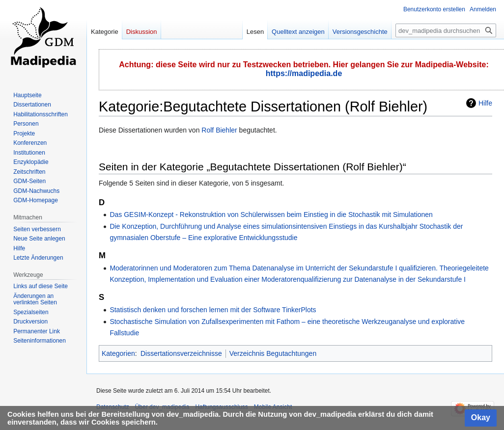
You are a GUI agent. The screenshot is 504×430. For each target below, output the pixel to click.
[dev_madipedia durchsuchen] (446, 30)
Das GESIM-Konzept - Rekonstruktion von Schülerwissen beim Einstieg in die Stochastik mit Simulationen (271, 215)
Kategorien (118, 353)
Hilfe (485, 103)
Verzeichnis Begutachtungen (273, 353)
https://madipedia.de (304, 73)
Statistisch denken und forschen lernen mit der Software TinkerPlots (213, 310)
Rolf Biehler (219, 130)
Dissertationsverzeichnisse (181, 353)
